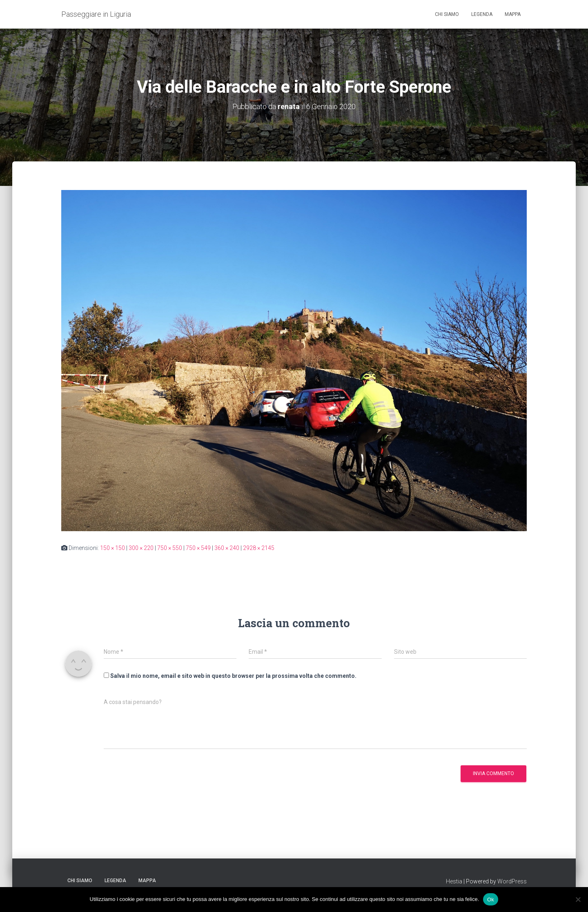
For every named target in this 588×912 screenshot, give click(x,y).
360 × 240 (227, 548)
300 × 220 (141, 548)
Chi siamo (447, 14)
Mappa (513, 14)
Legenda (482, 14)
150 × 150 (112, 548)
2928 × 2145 (259, 548)
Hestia (454, 881)
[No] (578, 899)
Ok (491, 899)
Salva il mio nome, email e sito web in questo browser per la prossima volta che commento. (233, 676)
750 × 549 (198, 548)
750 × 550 (170, 548)
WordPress (512, 881)
